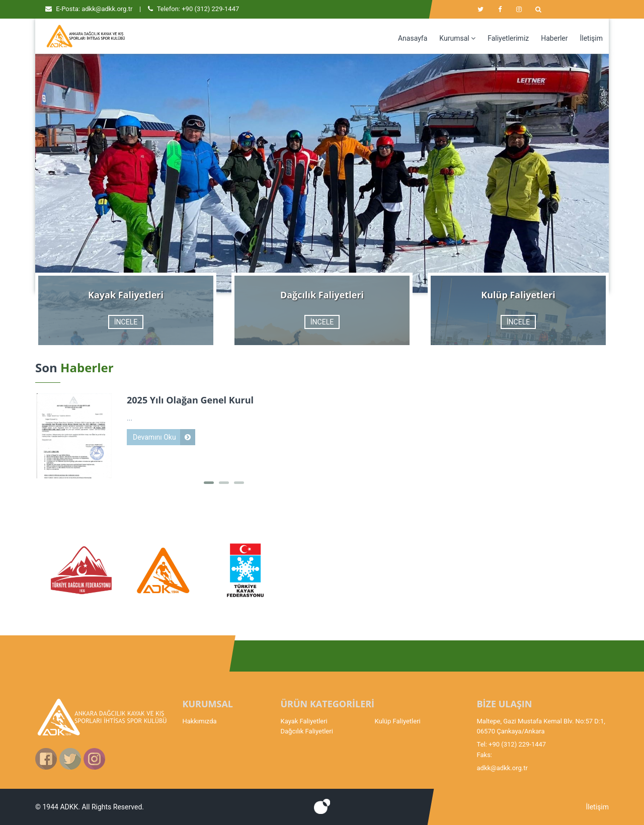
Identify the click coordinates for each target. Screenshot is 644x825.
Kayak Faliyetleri (304, 721)
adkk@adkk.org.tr (107, 9)
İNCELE (126, 322)
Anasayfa (413, 38)
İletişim (591, 38)
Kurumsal (457, 38)
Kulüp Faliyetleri (398, 721)
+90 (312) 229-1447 (210, 9)
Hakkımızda (200, 721)
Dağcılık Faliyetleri (307, 731)
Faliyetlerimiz (508, 38)
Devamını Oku (154, 437)
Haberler (554, 38)
